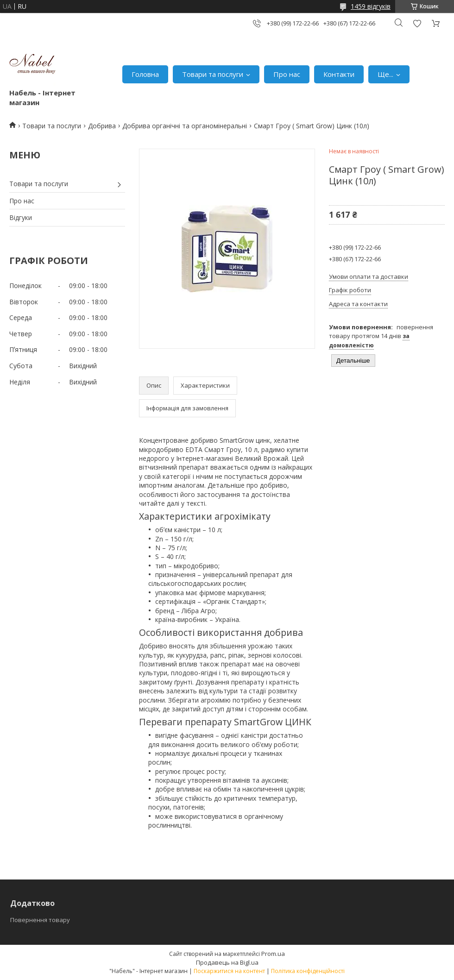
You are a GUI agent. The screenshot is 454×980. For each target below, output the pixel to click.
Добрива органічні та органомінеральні (185, 126)
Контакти (339, 74)
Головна (145, 74)
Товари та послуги (213, 74)
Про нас (287, 74)
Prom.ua (273, 954)
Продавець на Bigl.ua (227, 962)
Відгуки (21, 217)
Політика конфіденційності (308, 971)
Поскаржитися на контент (229, 971)
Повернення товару (40, 920)
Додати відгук (417, 23)
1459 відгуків (371, 6)
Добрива (102, 126)
